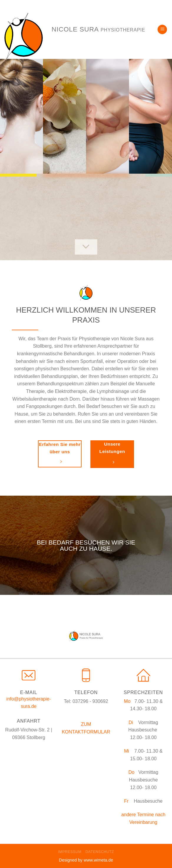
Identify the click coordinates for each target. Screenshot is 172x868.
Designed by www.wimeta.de (86, 860)
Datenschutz (100, 852)
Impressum (70, 852)
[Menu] (162, 30)
